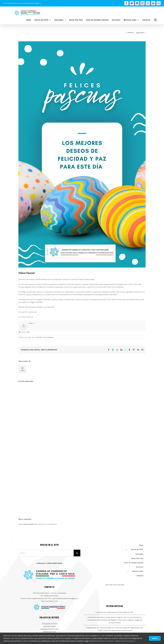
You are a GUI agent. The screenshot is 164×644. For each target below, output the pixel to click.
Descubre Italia (49, 626)
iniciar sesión (29, 524)
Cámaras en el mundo (49, 629)
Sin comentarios (49, 337)
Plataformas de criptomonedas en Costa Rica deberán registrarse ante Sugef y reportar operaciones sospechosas (115, 629)
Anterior (131, 33)
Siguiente (140, 33)
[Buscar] (77, 553)
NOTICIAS (39, 337)
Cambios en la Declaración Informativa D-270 (115, 612)
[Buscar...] (46, 553)
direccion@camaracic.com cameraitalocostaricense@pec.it (22, 3)
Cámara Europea (49, 632)
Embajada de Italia (49, 624)
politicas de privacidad (115, 585)
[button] (156, 20)
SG (34, 323)
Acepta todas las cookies (125, 641)
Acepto (155, 638)
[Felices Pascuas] (82, 154)
